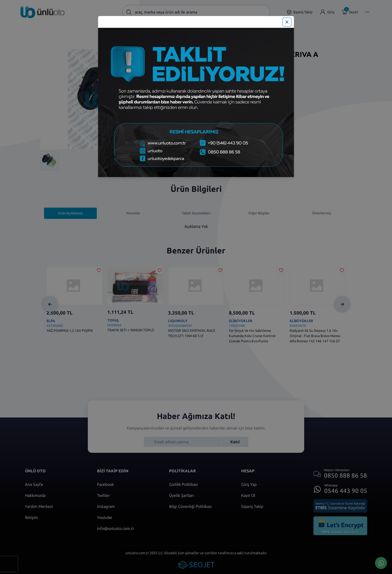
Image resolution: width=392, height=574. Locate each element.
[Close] (287, 22)
